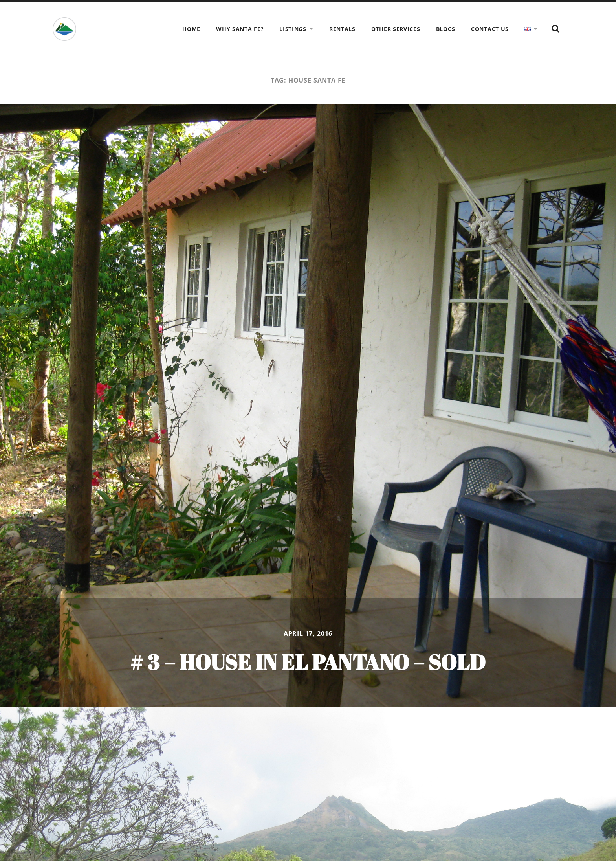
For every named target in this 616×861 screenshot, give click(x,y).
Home (191, 29)
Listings (293, 29)
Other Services (396, 29)
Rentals (342, 29)
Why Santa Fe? (240, 29)
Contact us (490, 29)
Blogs (446, 29)
